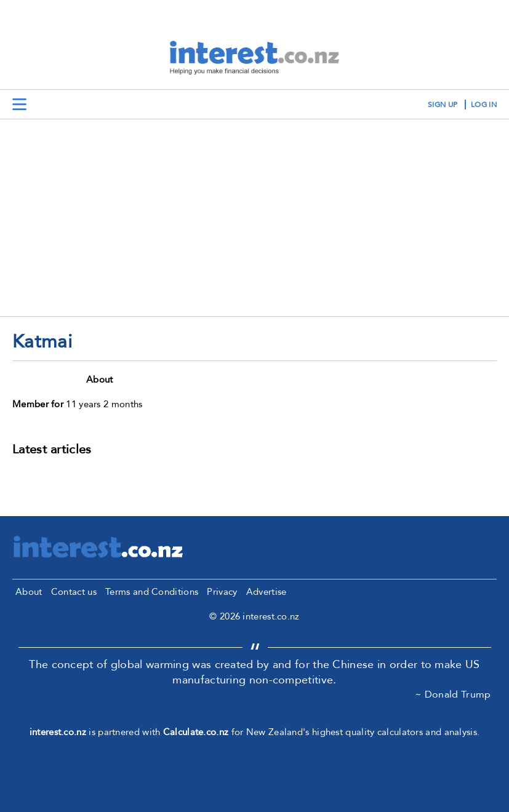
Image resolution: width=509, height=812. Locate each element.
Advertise (267, 592)
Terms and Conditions (152, 592)
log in (484, 105)
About (29, 592)
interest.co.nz (58, 732)
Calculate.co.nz (196, 732)
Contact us (74, 592)
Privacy (222, 592)
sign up (443, 105)
